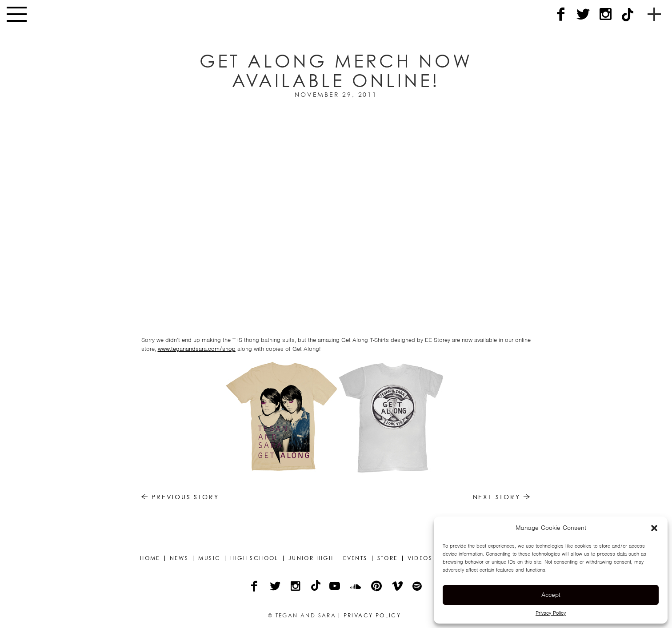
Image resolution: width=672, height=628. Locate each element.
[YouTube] (335, 587)
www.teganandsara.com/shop (197, 349)
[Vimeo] (398, 587)
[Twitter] (583, 14)
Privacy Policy (551, 613)
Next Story (502, 497)
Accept (551, 595)
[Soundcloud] (356, 587)
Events (355, 558)
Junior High (311, 558)
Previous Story (180, 497)
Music (209, 558)
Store (388, 558)
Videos (420, 558)
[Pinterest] (377, 587)
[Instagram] (605, 14)
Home (150, 558)
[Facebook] (561, 14)
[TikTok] (628, 14)
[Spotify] (418, 587)
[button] (654, 528)
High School (254, 558)
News (179, 558)
